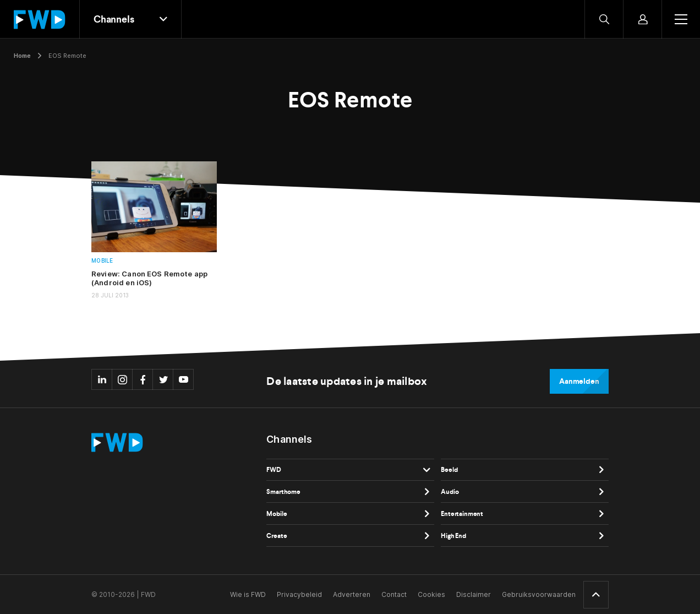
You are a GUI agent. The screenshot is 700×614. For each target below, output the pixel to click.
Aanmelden (579, 381)
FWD (274, 470)
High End (453, 536)
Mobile (102, 261)
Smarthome (283, 492)
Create (277, 536)
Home (22, 56)
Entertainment (462, 514)
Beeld (449, 470)
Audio (450, 492)
